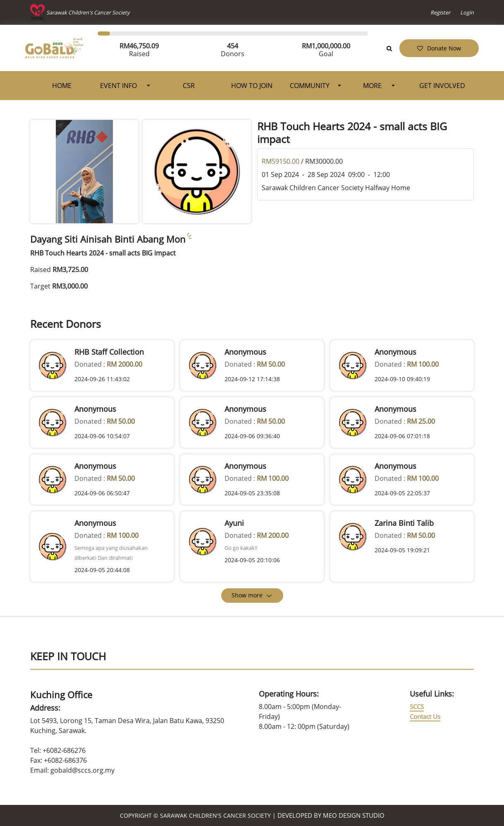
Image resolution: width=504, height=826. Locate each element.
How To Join (252, 86)
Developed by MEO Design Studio (331, 815)
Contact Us (425, 716)
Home (62, 86)
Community (310, 86)
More (373, 86)
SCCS (417, 707)
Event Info (119, 86)
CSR (189, 86)
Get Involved (442, 86)
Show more (252, 595)
